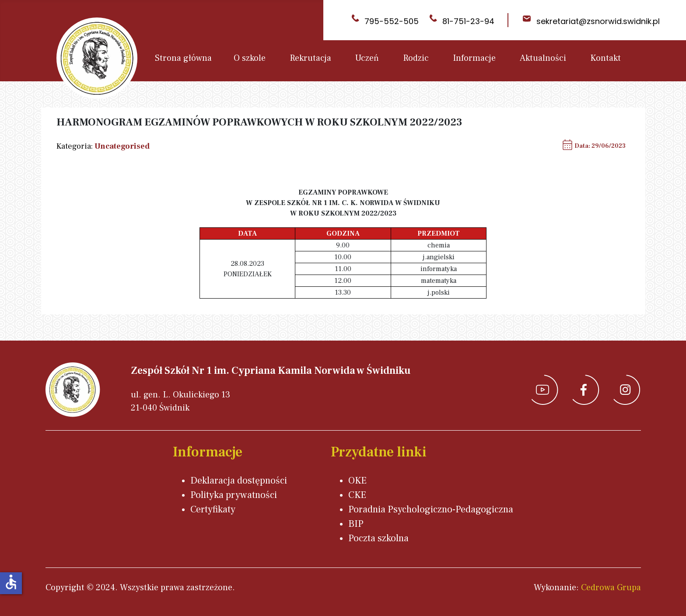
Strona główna (183, 58)
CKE (357, 495)
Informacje (474, 58)
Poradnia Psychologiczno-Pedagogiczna (431, 509)
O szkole (250, 58)
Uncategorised (122, 146)
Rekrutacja (310, 58)
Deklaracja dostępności (239, 480)
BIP (356, 524)
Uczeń (367, 58)
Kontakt (605, 58)
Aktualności (543, 58)
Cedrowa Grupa (611, 588)
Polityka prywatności (234, 495)
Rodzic (416, 58)
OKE (357, 480)
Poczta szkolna (378, 538)
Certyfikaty (213, 509)
